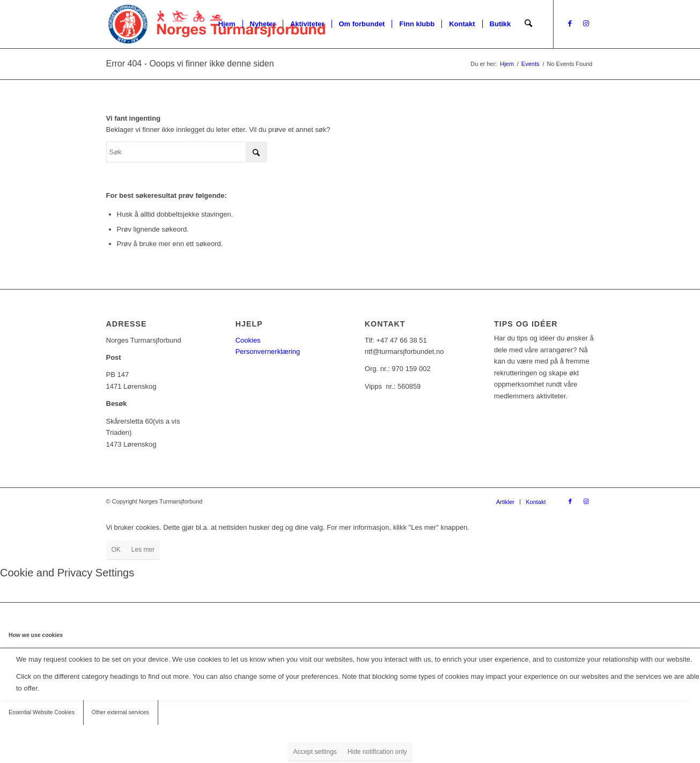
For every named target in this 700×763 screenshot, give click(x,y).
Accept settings (315, 752)
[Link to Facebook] (570, 24)
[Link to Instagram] (586, 24)
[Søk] (529, 24)
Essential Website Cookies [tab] (42, 712)
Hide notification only (377, 752)
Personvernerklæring (268, 351)
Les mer (143, 550)
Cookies (248, 340)
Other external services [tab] (120, 712)
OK (116, 550)
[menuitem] (227, 24)
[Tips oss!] (572, 413)
